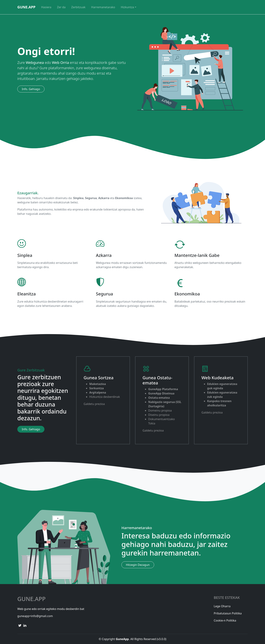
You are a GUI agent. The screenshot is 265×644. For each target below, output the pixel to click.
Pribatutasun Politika (228, 613)
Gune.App (31, 599)
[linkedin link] (25, 625)
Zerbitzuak (78, 7)
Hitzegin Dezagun (138, 565)
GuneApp (26, 7)
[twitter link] (20, 625)
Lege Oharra (222, 606)
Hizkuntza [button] (127, 7)
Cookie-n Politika (225, 620)
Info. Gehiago (31, 89)
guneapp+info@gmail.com (35, 616)
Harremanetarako (103, 7)
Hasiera (46, 7)
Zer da (61, 7)
